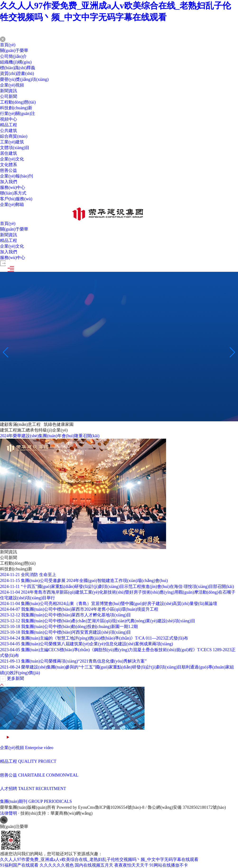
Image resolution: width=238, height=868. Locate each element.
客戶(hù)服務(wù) (16, 199)
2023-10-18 (10, 627)
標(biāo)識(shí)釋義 (18, 68)
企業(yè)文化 (12, 159)
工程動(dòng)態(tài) (18, 102)
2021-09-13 (10, 661)
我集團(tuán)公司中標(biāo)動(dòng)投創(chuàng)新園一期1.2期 (79, 627)
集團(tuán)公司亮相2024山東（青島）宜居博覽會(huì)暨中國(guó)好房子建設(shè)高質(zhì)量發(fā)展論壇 (119, 604)
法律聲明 (9, 813)
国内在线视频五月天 (94, 865)
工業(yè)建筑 (12, 142)
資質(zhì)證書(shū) (17, 73)
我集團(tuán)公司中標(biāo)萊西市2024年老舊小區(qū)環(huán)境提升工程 (90, 609)
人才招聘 (9, 789)
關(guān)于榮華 (14, 50)
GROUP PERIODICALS (50, 801)
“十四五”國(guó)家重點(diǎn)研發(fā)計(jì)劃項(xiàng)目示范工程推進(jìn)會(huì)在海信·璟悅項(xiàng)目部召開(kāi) (127, 586)
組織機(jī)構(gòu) (16, 62)
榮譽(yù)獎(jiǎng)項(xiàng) (24, 79)
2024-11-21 (10, 575)
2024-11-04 (10, 592)
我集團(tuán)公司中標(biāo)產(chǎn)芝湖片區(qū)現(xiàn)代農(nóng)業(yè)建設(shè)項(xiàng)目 (108, 621)
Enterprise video (39, 748)
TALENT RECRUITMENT (42, 789)
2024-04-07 (10, 609)
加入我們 (9, 182)
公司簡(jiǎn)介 (13, 56)
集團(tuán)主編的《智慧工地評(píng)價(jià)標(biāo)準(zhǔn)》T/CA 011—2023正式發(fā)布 (104, 638)
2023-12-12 (10, 615)
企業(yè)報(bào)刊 (16, 176)
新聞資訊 (9, 91)
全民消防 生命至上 (39, 575)
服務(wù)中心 (13, 187)
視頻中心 (9, 119)
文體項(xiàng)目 (15, 148)
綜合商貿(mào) (14, 136)
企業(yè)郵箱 (12, 205)
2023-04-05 (10, 644)
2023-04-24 (10, 638)
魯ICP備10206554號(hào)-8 (119, 807)
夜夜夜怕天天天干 (131, 865)
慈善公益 (9, 170)
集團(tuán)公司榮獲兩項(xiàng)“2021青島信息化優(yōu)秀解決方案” (84, 661)
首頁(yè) (8, 45)
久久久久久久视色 (57, 865)
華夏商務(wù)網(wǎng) (72, 813)
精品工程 (9, 125)
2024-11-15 (10, 581)
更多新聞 (15, 678)
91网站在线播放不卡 (169, 865)
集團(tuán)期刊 (14, 801)
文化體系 (9, 165)
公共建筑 (9, 131)
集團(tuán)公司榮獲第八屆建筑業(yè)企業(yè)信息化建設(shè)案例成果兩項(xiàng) (97, 644)
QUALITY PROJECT (37, 761)
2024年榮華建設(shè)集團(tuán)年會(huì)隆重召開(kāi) (50, 436)
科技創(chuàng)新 (16, 108)
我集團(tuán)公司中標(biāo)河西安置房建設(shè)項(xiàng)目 (76, 632)
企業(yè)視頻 (12, 85)
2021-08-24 (10, 667)
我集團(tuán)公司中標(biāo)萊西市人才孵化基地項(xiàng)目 (76, 615)
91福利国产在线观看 (19, 865)
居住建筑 (9, 153)
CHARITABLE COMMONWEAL (48, 775)
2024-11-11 (10, 586)
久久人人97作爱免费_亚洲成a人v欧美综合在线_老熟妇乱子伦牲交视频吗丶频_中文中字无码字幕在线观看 (99, 859)
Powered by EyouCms (75, 807)
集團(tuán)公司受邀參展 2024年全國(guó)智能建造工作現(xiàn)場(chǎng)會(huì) (94, 581)
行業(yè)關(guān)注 (18, 114)
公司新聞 (9, 96)
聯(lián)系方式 (13, 193)
